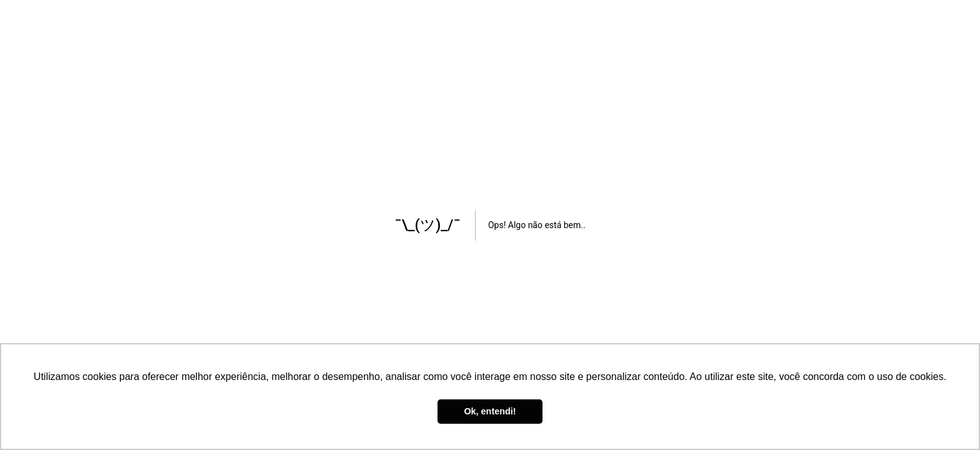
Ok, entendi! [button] (490, 411)
